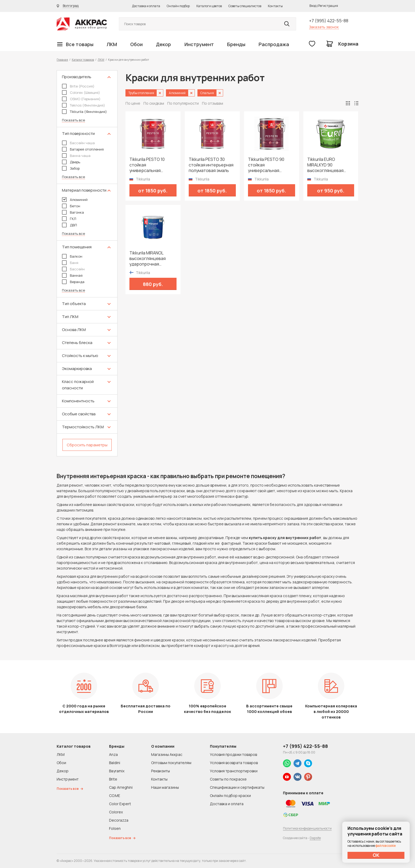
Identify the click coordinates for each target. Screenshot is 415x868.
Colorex (116, 812)
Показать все (73, 120)
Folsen (115, 828)
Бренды (236, 44)
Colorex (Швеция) (81, 92)
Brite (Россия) (78, 86)
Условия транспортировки (234, 771)
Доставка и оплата (146, 6)
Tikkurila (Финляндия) (84, 112)
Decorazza (119, 820)
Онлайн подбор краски (230, 796)
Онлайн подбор (178, 6)
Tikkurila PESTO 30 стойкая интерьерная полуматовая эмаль (211, 165)
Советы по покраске (228, 779)
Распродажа (274, 44)
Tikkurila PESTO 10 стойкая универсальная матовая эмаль (147, 165)
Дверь (71, 162)
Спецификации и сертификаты (237, 787)
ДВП (69, 225)
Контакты (275, 6)
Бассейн (73, 269)
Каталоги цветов (209, 6)
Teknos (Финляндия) (84, 105)
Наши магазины (165, 787)
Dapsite (315, 838)
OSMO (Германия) (81, 99)
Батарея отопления (83, 149)
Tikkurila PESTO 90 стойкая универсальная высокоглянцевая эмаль (266, 165)
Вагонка (73, 212)
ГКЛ (69, 219)
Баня (70, 263)
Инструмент (199, 44)
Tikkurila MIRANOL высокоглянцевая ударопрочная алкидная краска (148, 259)
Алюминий (75, 200)
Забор (71, 168)
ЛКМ (112, 44)
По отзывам (213, 103)
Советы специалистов (245, 6)
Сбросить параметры (87, 445)
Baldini (115, 763)
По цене (133, 103)
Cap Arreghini (121, 787)
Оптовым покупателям (171, 763)
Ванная (72, 275)
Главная (62, 60)
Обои (136, 44)
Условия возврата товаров (234, 763)
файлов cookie (386, 846)
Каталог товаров (83, 60)
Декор (163, 44)
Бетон (71, 206)
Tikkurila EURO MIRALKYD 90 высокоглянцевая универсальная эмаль (330, 165)
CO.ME (115, 796)
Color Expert (120, 804)
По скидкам (154, 103)
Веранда (73, 282)
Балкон (72, 256)
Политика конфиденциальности (307, 828)
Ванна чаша (76, 156)
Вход (313, 6)
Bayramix (117, 771)
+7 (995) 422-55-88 (329, 21)
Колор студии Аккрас (82, 24)
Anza (113, 754)
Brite (113, 779)
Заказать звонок (324, 27)
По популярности (183, 103)
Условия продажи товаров (233, 754)
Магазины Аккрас (167, 754)
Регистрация (328, 6)
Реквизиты (161, 771)
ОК (376, 855)
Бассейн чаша (78, 143)
